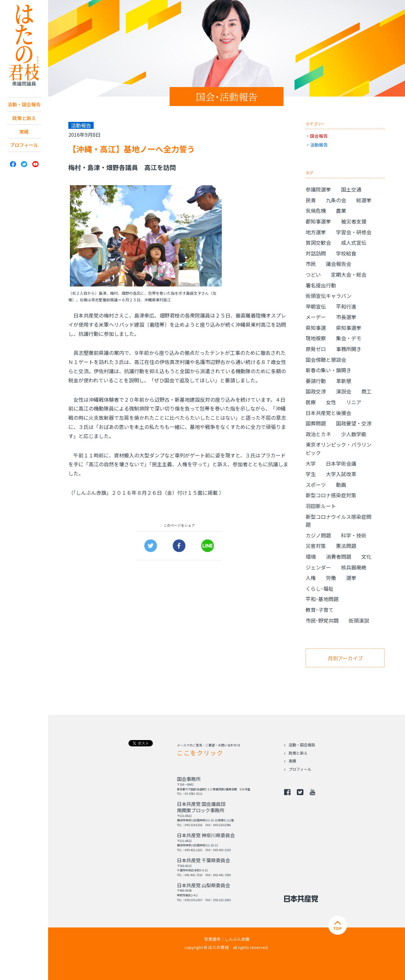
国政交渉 (316, 391)
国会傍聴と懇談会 (326, 360)
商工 (366, 391)
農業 (341, 210)
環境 (311, 556)
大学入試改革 (341, 474)
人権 (311, 578)
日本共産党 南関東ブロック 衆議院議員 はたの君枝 (24, 46)
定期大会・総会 (349, 274)
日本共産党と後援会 (328, 413)
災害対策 (316, 546)
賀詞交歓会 (318, 242)
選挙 (351, 578)
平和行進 (346, 306)
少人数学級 (354, 434)
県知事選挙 (349, 328)
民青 (311, 200)
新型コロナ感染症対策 (331, 495)
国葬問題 (316, 423)
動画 (341, 485)
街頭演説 (359, 620)
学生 (311, 474)
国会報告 (319, 136)
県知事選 (316, 328)
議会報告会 (339, 264)
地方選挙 (316, 232)
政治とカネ (318, 434)
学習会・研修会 (354, 232)
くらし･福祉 (320, 588)
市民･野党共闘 (322, 620)
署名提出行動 (321, 285)
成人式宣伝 (354, 242)
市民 (311, 264)
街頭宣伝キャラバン (329, 296)
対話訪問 (316, 253)
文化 (366, 556)
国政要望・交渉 (354, 423)
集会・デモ (349, 338)
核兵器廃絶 (354, 567)
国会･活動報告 (227, 97)
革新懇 (344, 381)
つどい (313, 274)
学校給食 (346, 253)
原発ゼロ (316, 349)
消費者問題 (339, 556)
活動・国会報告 (24, 109)
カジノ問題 (318, 535)
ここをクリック (200, 753)
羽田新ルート (321, 506)
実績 (24, 141)
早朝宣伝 (316, 306)
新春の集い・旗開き (328, 370)
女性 (331, 402)
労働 (331, 578)
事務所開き (349, 349)
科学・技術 (354, 535)
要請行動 (316, 381)
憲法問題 (346, 546)
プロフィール (24, 155)
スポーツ (316, 485)
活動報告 (319, 145)
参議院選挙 (318, 189)
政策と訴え (24, 127)
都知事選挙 (318, 221)
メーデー (316, 317)
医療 (311, 402)
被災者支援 (354, 221)
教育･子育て (320, 610)
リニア (354, 402)
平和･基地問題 (322, 599)
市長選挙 (346, 317)
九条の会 (336, 200)
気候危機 (316, 210)
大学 (311, 463)
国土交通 (351, 189)
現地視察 (316, 338)
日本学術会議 (341, 463)
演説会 (344, 391)
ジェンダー (318, 567)
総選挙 (364, 200)
